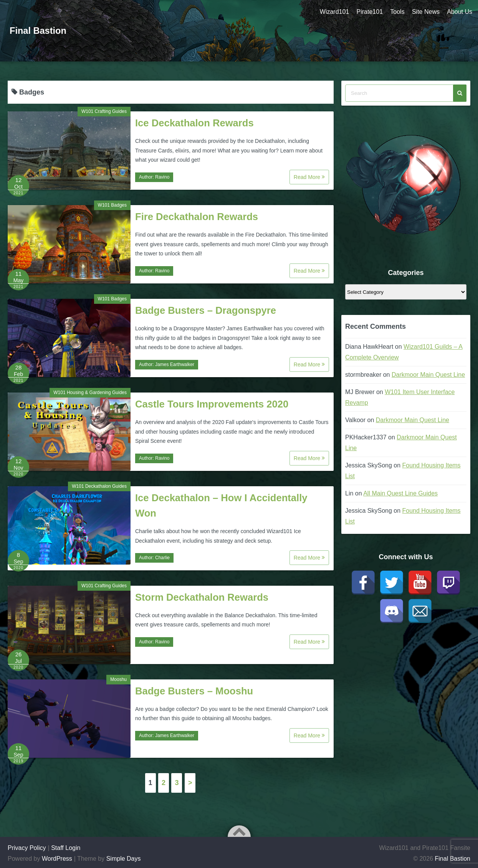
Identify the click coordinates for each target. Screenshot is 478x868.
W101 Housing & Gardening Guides (90, 393)
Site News (425, 12)
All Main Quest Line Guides (400, 493)
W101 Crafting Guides (104, 111)
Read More (309, 177)
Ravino (162, 177)
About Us (460, 12)
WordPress (57, 859)
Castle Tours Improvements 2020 (212, 404)
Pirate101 (369, 12)
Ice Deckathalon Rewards (194, 123)
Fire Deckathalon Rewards (197, 217)
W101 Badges (112, 205)
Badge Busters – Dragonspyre (206, 310)
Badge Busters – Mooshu (194, 691)
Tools (397, 12)
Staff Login (66, 848)
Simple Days (124, 859)
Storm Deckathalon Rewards (202, 597)
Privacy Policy (27, 848)
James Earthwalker (175, 364)
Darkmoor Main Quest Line (428, 375)
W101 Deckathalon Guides (99, 486)
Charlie (162, 558)
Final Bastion (39, 31)
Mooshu (118, 679)
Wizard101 (333, 12)
